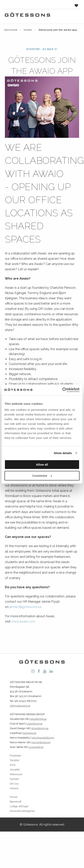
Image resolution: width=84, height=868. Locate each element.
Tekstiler (15, 760)
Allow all (42, 465)
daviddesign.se (40, 728)
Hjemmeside (11, 30)
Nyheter (28, 30)
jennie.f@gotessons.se (25, 607)
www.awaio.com (23, 621)
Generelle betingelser (22, 811)
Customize (42, 476)
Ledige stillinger (19, 806)
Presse (14, 797)
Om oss (14, 784)
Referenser (16, 774)
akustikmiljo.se (38, 719)
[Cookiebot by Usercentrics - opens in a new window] (62, 390)
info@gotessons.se (20, 706)
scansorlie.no (36, 747)
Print (13, 765)
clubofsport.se (35, 724)
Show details (63, 453)
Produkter (16, 756)
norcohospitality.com (43, 738)
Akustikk (15, 770)
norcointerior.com (41, 742)
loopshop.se (30, 733)
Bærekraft (16, 802)
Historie (14, 788)
